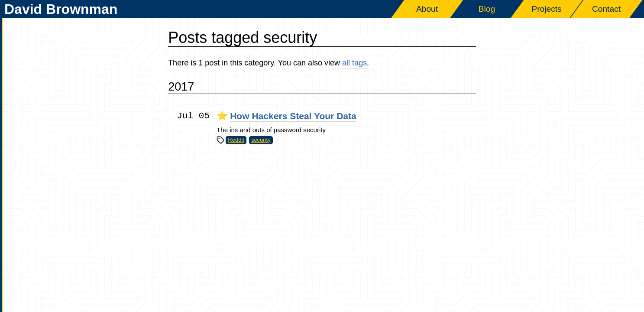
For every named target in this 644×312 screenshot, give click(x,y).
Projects (546, 9)
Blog (487, 9)
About (427, 9)
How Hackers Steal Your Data (293, 116)
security (261, 140)
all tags (354, 63)
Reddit (236, 140)
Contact (606, 9)
